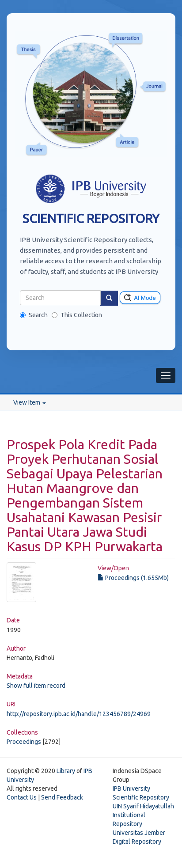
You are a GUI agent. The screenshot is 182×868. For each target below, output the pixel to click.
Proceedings (24, 742)
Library (66, 771)
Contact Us (22, 797)
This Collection (77, 315)
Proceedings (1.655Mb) (133, 578)
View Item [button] (30, 402)
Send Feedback (62, 797)
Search (34, 315)
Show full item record (36, 686)
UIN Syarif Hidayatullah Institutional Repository (143, 815)
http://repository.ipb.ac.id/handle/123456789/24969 (79, 714)
